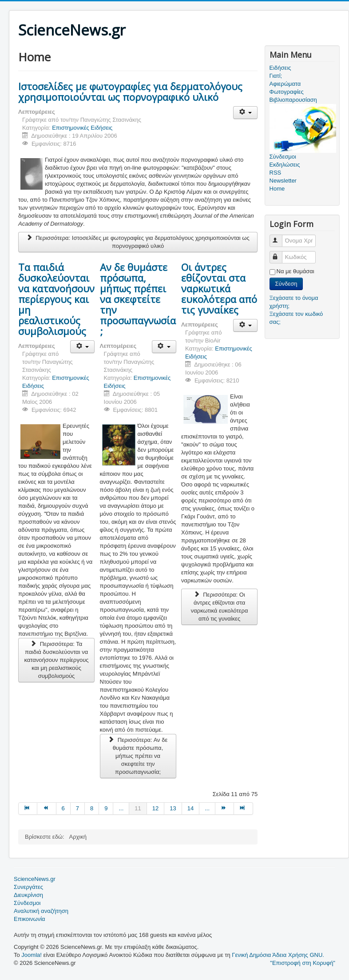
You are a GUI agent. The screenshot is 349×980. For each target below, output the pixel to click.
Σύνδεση (286, 284)
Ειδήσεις (280, 68)
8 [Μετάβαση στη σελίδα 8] (92, 808)
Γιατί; (276, 76)
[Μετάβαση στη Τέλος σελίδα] (243, 809)
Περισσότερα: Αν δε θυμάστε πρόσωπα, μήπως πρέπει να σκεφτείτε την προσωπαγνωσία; (138, 756)
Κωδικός (280, 253)
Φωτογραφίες (287, 92)
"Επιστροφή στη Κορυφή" (303, 963)
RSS (276, 173)
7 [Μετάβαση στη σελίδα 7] (77, 808)
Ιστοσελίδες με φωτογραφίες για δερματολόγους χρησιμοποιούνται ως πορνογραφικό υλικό (130, 92)
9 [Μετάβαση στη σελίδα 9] (106, 808)
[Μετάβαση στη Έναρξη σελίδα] (28, 809)
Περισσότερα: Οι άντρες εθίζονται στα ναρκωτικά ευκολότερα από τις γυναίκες (220, 607)
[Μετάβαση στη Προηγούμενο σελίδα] (47, 809)
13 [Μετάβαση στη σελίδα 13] (173, 808)
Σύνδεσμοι (27, 903)
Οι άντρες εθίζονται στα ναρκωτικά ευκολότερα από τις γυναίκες (219, 288)
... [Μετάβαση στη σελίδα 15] (207, 808)
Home (277, 189)
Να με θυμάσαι (295, 271)
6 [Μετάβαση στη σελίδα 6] (63, 808)
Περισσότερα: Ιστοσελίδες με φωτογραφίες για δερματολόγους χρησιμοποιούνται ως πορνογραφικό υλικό (138, 242)
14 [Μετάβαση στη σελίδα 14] (190, 808)
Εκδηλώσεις (285, 165)
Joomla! (32, 955)
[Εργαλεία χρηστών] (245, 113)
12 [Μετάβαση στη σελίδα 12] (155, 808)
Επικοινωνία (30, 919)
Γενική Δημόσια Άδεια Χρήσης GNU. (278, 955)
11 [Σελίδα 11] (138, 808)
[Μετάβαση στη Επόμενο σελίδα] (225, 809)
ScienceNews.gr (35, 879)
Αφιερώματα (285, 84)
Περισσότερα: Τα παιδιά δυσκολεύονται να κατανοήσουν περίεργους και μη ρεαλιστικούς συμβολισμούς (56, 660)
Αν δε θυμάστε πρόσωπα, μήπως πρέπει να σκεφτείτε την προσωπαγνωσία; (138, 299)
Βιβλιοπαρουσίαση (293, 100)
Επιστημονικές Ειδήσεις (82, 128)
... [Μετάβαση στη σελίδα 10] (121, 808)
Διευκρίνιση (28, 895)
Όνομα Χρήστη (280, 237)
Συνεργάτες (28, 887)
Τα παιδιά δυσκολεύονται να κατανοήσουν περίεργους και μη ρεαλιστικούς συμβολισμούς (56, 299)
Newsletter (283, 181)
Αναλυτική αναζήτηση (41, 911)
